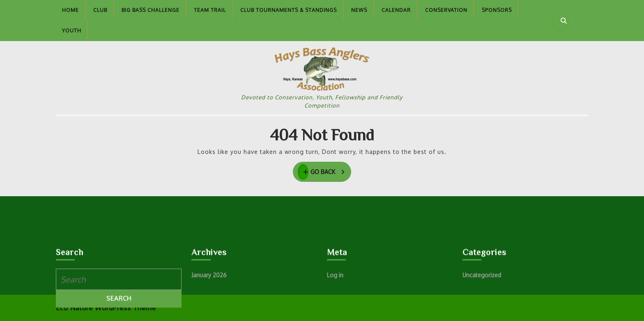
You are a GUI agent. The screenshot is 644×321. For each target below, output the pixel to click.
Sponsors (497, 10)
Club (100, 10)
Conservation (446, 10)
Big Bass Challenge (151, 10)
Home (70, 10)
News (359, 10)
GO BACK (325, 172)
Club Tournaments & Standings (289, 10)
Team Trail (210, 10)
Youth (72, 31)
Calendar (396, 10)
